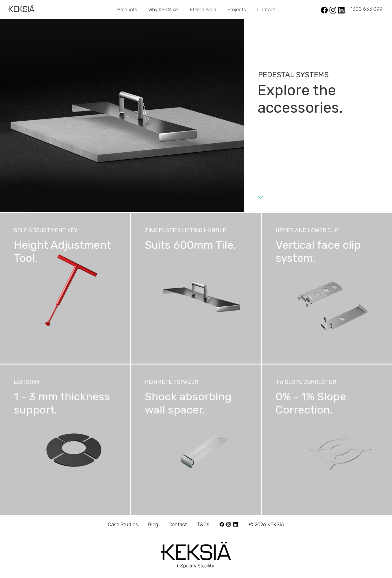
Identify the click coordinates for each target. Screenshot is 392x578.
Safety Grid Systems (283, 9)
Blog (153, 524)
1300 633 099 (367, 9)
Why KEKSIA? (163, 9)
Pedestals (98, 9)
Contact (266, 9)
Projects (237, 9)
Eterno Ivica (203, 9)
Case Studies (123, 524)
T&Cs (203, 524)
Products (127, 9)
